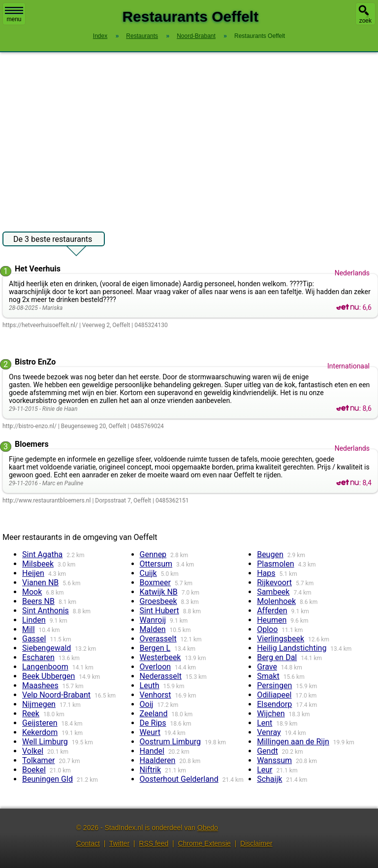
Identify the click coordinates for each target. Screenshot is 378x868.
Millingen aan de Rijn (293, 742)
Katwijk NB (159, 592)
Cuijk (148, 573)
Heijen (33, 573)
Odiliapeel (274, 695)
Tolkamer (39, 760)
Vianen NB (40, 583)
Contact (88, 843)
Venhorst (156, 695)
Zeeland (154, 714)
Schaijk (269, 779)
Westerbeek (160, 657)
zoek (365, 21)
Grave (267, 667)
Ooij (147, 704)
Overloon (156, 667)
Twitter (119, 843)
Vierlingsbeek (281, 639)
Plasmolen (275, 564)
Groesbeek (158, 601)
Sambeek (273, 592)
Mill (29, 629)
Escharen (38, 657)
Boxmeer (155, 583)
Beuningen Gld (47, 779)
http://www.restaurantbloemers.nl (47, 501)
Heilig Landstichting (292, 648)
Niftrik (151, 770)
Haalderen (158, 760)
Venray (269, 732)
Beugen (270, 554)
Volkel (33, 751)
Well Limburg (45, 742)
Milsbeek (38, 564)
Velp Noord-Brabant (56, 695)
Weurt (150, 732)
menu (14, 15)
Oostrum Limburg (170, 742)
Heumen (272, 620)
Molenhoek (276, 601)
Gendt (267, 751)
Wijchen (271, 714)
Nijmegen (39, 704)
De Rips (153, 723)
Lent (265, 723)
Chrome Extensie (204, 843)
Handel (152, 751)
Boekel (34, 770)
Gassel (34, 639)
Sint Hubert (159, 611)
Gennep (153, 554)
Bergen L (155, 648)
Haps (266, 573)
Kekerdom (40, 732)
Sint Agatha (42, 554)
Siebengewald (47, 648)
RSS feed (154, 843)
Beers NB (38, 601)
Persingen (274, 685)
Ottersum (156, 564)
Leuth (150, 685)
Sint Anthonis (46, 611)
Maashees (40, 685)
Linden (34, 620)
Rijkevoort (274, 583)
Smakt (268, 676)
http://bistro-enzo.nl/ (30, 426)
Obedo (208, 828)
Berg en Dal (277, 657)
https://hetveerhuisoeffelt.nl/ (40, 325)
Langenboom (45, 667)
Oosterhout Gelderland (179, 779)
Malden (153, 629)
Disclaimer (256, 843)
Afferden (272, 611)
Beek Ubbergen (48, 676)
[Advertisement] (189, 137)
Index (100, 36)
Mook (32, 592)
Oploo (267, 629)
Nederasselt (161, 676)
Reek (31, 714)
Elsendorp (274, 704)
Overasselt (158, 639)
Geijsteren (40, 723)
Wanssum (274, 760)
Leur (265, 770)
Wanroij (153, 620)
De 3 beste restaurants (53, 240)
